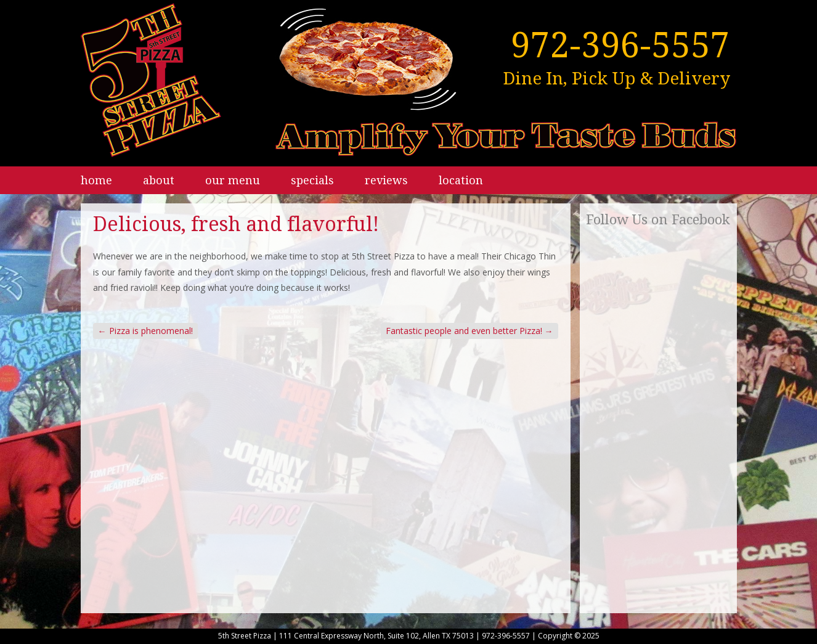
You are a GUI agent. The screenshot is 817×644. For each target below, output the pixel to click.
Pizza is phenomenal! (145, 331)
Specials (312, 180)
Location (461, 180)
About (159, 180)
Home (96, 180)
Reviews (386, 180)
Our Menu (233, 180)
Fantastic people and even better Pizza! (469, 331)
